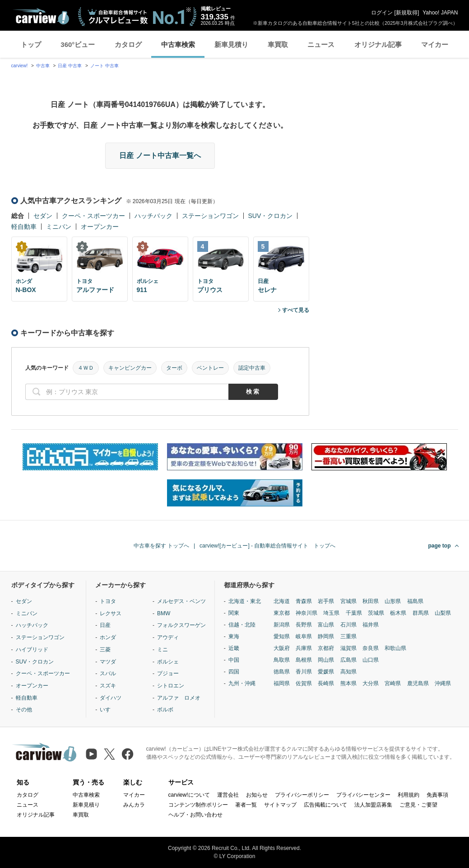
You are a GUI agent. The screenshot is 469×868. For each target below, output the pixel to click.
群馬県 (421, 613)
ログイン (382, 13)
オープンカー (100, 227)
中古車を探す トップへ (161, 546)
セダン (43, 216)
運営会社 (228, 795)
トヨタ (108, 601)
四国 (234, 672)
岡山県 (326, 660)
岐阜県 (304, 636)
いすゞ (108, 710)
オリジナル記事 (378, 44)
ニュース (321, 44)
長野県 (304, 625)
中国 (234, 660)
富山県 (326, 625)
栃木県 (398, 613)
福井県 (371, 625)
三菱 (105, 650)
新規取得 (407, 13)
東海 (234, 636)
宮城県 (348, 601)
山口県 (371, 660)
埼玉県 (331, 613)
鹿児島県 (418, 683)
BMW (164, 613)
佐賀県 (304, 683)
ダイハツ (111, 698)
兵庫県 (304, 648)
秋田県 (371, 601)
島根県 (304, 660)
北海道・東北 (245, 601)
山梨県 (443, 613)
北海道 (282, 601)
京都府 (326, 648)
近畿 (234, 648)
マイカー (435, 44)
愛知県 (282, 636)
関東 (234, 613)
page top (440, 546)
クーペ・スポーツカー (93, 216)
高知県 (348, 672)
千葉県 (354, 613)
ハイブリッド (32, 650)
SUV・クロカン (271, 216)
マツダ (108, 662)
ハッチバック (153, 216)
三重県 (348, 636)
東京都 (282, 613)
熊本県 (348, 683)
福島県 (415, 601)
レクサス (111, 613)
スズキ (108, 686)
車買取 (278, 44)
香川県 (304, 672)
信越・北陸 (242, 625)
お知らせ (257, 795)
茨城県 (376, 613)
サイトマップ (280, 805)
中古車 (43, 66)
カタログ (128, 44)
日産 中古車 (70, 66)
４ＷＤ (86, 368)
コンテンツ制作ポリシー (198, 805)
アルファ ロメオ (179, 698)
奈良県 (371, 648)
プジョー (168, 673)
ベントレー (210, 368)
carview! (20, 66)
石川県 (348, 625)
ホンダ (108, 637)
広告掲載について (325, 805)
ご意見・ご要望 (418, 805)
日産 (105, 625)
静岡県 (326, 636)
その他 (24, 710)
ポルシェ (168, 662)
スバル (108, 673)
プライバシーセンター (363, 795)
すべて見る (296, 310)
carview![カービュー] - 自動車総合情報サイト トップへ (267, 546)
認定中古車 (252, 368)
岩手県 (326, 601)
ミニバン (59, 227)
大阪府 (282, 648)
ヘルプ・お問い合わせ (195, 815)
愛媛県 (326, 672)
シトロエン (171, 686)
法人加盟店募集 (373, 805)
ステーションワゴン (210, 216)
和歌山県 (395, 648)
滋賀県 (348, 648)
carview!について (189, 795)
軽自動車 (24, 227)
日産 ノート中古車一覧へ (160, 155)
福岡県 (282, 683)
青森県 (304, 601)
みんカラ (134, 805)
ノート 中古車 (104, 66)
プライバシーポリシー (302, 795)
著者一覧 (246, 805)
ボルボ (165, 710)
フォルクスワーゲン (181, 625)
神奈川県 (306, 613)
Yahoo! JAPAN (440, 13)
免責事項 (437, 795)
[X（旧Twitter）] (109, 754)
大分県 (371, 683)
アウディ (168, 637)
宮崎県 (393, 683)
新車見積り (231, 44)
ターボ (174, 368)
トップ (31, 44)
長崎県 (326, 683)
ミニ (163, 650)
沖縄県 (443, 683)
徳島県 (282, 672)
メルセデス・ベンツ (181, 601)
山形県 (393, 601)
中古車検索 (178, 44)
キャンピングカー (130, 368)
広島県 (348, 660)
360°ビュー (78, 44)
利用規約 (409, 795)
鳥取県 (282, 660)
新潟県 (282, 625)
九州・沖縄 (242, 683)
